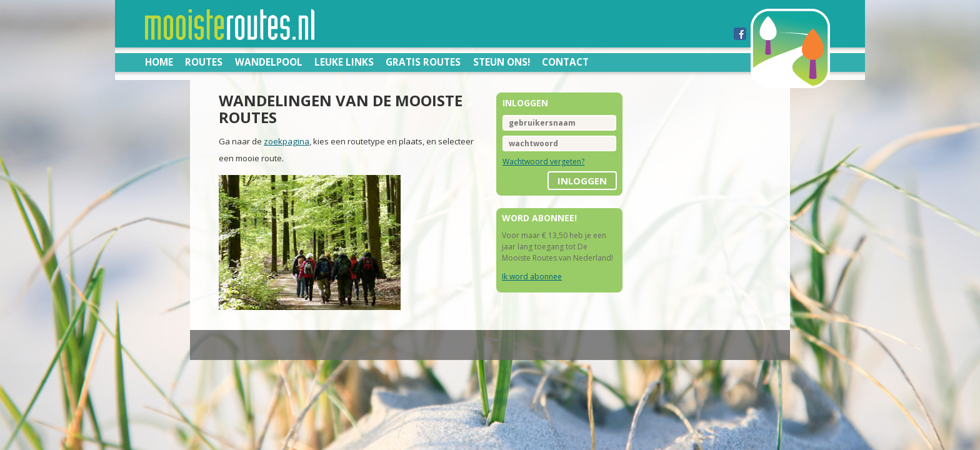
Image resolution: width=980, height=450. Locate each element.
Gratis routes (423, 62)
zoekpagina (212, 125)
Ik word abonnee (532, 277)
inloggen (620, 181)
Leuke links (344, 62)
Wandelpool (269, 62)
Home (159, 62)
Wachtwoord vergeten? (543, 162)
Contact (565, 62)
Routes (204, 62)
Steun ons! (502, 62)
